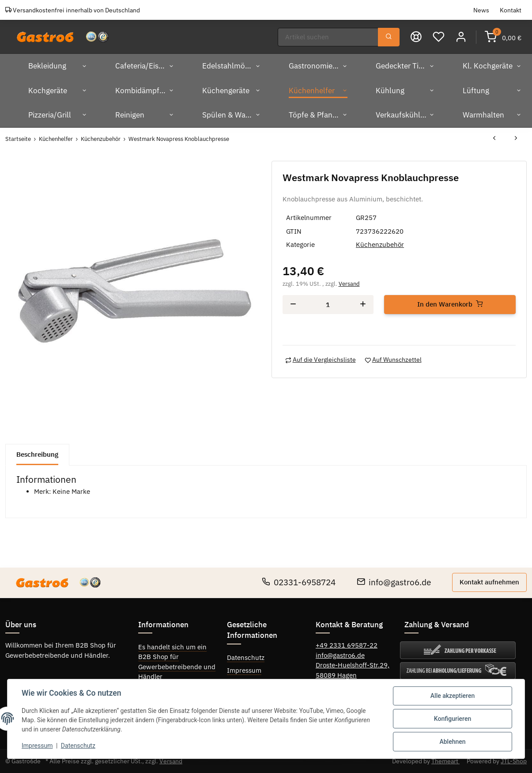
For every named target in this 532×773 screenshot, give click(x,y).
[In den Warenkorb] (450, 305)
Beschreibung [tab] (37, 454)
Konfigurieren (453, 719)
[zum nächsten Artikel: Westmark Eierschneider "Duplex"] (516, 139)
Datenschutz (246, 657)
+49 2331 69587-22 (347, 645)
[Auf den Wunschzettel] (393, 360)
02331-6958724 (299, 582)
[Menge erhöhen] (363, 305)
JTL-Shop (514, 761)
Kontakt (511, 10)
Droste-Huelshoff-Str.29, (353, 665)
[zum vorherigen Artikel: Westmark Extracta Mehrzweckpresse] (494, 139)
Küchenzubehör (380, 244)
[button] (461, 37)
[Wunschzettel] (439, 37)
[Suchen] (328, 37)
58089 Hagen (336, 675)
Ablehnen (452, 742)
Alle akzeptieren (453, 696)
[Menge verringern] (293, 305)
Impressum (244, 670)
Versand (349, 284)
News (481, 10)
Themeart (445, 761)
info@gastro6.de (394, 582)
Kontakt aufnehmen (489, 582)
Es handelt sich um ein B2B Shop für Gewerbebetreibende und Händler (177, 662)
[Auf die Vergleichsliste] (321, 360)
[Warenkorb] (503, 37)
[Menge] (328, 305)
